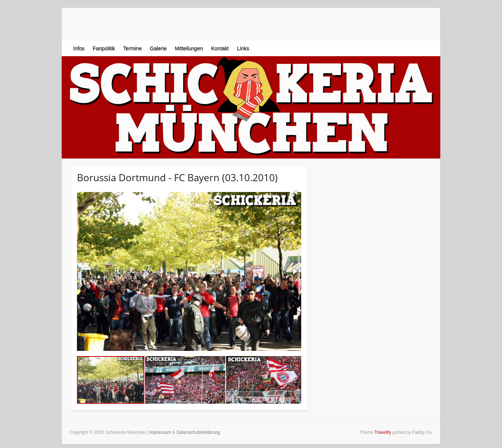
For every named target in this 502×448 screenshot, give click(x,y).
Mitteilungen (189, 48)
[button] (295, 194)
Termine (132, 48)
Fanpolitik (104, 48)
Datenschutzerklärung (198, 432)
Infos (79, 48)
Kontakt (220, 48)
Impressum (160, 432)
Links (243, 48)
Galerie (158, 48)
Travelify (383, 432)
